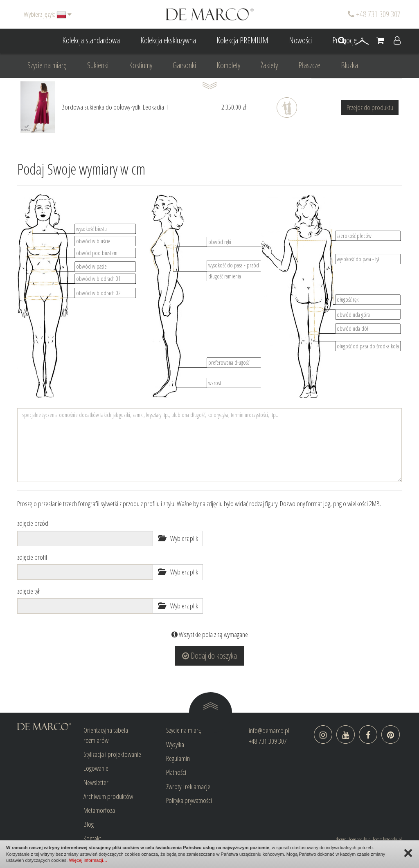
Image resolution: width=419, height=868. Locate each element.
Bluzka (349, 65)
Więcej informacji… (88, 860)
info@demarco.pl (269, 730)
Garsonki (184, 65)
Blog (89, 824)
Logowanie (96, 768)
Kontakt (92, 838)
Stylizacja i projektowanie (112, 754)
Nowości (300, 40)
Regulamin (178, 758)
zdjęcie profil (32, 557)
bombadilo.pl (360, 839)
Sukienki (98, 65)
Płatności (176, 772)
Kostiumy (141, 65)
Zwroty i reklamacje (188, 786)
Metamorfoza (99, 810)
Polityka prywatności (189, 800)
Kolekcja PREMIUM (242, 40)
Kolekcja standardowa (91, 40)
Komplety (228, 65)
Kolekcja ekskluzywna (168, 40)
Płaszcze (309, 65)
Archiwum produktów (108, 796)
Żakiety (269, 65)
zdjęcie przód (33, 523)
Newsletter (96, 782)
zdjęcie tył (28, 591)
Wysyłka (175, 744)
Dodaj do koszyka (209, 656)
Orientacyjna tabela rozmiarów (106, 735)
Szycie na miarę (47, 65)
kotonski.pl (392, 839)
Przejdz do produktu (370, 107)
